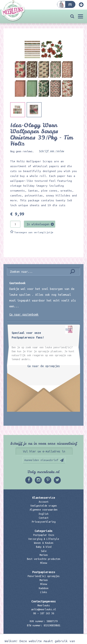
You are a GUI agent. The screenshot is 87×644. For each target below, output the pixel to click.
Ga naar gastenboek (24, 314)
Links (44, 592)
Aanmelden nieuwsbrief (41, 460)
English (44, 514)
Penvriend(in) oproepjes (44, 576)
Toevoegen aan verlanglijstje (34, 232)
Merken (44, 555)
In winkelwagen (38, 224)
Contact (44, 518)
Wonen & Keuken (44, 543)
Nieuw (44, 563)
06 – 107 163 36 (44, 613)
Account (44, 502)
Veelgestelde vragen (44, 506)
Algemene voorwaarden (44, 510)
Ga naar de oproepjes (44, 366)
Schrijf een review (52, 151)
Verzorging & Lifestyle (44, 539)
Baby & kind (44, 547)
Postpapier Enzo (44, 535)
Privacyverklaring (44, 522)
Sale (44, 551)
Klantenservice (44, 498)
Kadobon (44, 588)
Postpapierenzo (44, 572)
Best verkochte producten (44, 559)
